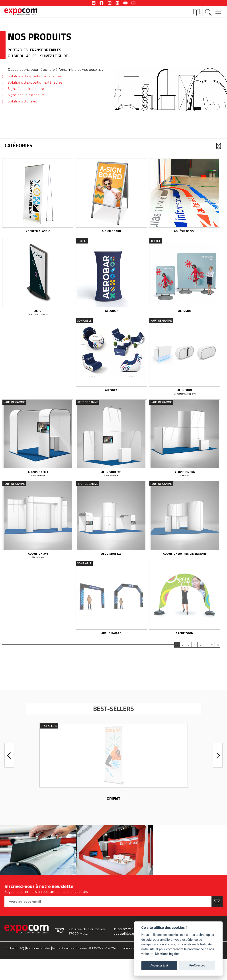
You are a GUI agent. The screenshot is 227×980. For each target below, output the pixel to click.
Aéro (38, 314)
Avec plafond (38, 483)
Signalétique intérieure (26, 89)
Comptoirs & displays (185, 400)
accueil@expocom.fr (131, 945)
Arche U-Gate (111, 644)
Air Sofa (111, 396)
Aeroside (185, 314)
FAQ (21, 959)
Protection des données (70, 959)
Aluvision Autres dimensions (185, 563)
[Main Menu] (218, 10)
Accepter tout (159, 965)
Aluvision (185, 396)
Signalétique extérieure (26, 95)
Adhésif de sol (185, 233)
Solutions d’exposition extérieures (35, 82)
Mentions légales (38, 959)
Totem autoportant (38, 318)
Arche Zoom (185, 644)
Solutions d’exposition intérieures (35, 76)
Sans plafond (111, 483)
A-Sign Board (111, 233)
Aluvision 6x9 (111, 563)
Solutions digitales (22, 101)
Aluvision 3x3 (38, 479)
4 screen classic (38, 233)
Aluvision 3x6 (185, 479)
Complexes (38, 567)
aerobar (111, 314)
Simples (185, 483)
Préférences (197, 965)
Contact (10, 959)
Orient (114, 810)
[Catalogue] (197, 12)
